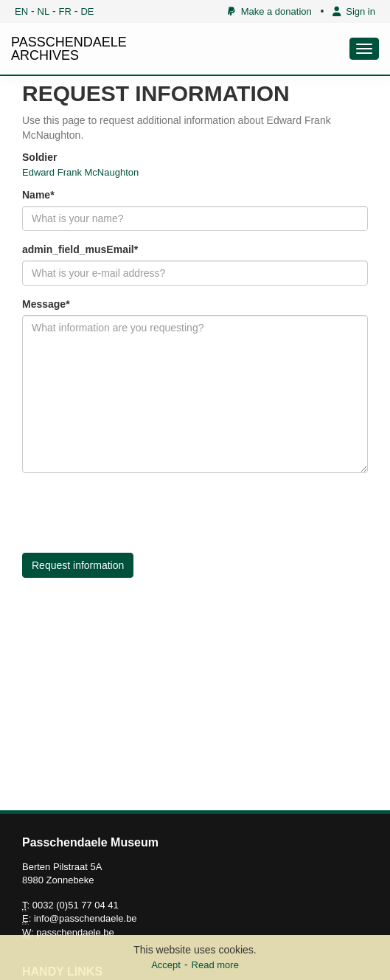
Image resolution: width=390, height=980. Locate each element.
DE (87, 11)
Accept (166, 965)
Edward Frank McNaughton (80, 172)
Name (36, 195)
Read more (215, 965)
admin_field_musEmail (78, 249)
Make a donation (269, 11)
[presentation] (134, 513)
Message (44, 304)
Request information (78, 565)
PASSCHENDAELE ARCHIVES (69, 49)
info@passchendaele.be (86, 918)
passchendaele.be (75, 932)
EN (21, 11)
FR (65, 11)
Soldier (39, 157)
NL (44, 11)
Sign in (354, 11)
